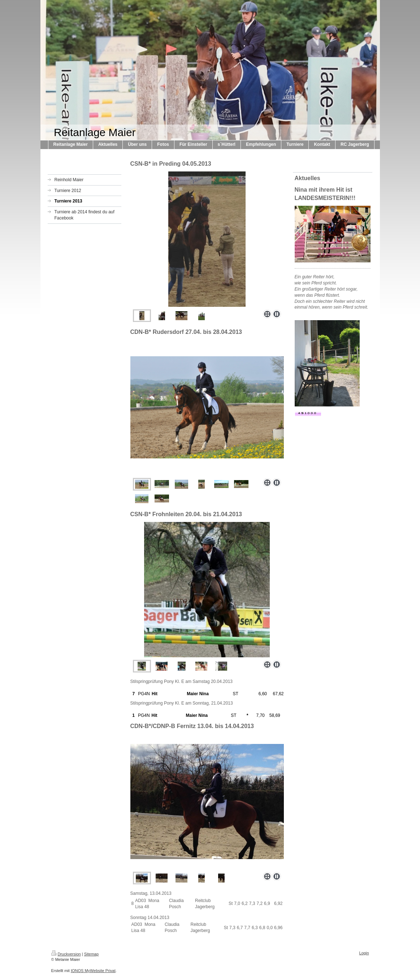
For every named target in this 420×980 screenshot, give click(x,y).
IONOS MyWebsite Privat (93, 971)
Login (364, 953)
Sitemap (91, 954)
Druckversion (66, 954)
